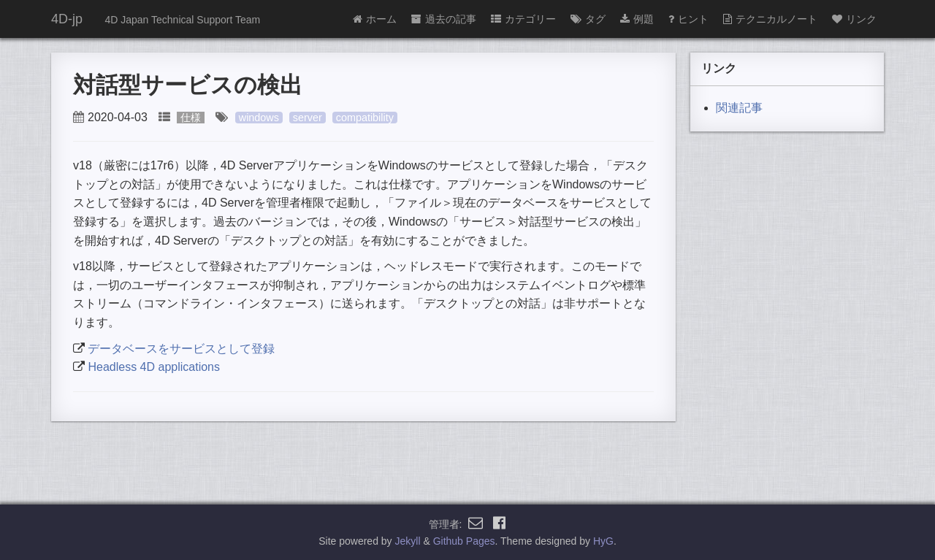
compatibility (365, 118)
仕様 (191, 118)
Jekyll (408, 541)
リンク (854, 19)
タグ (588, 19)
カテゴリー (523, 19)
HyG (603, 541)
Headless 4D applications (154, 367)
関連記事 (739, 108)
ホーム (375, 19)
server (308, 118)
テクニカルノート (770, 19)
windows (259, 118)
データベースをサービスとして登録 (181, 349)
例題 (637, 19)
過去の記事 (444, 19)
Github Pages (464, 541)
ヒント (688, 19)
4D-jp (67, 19)
